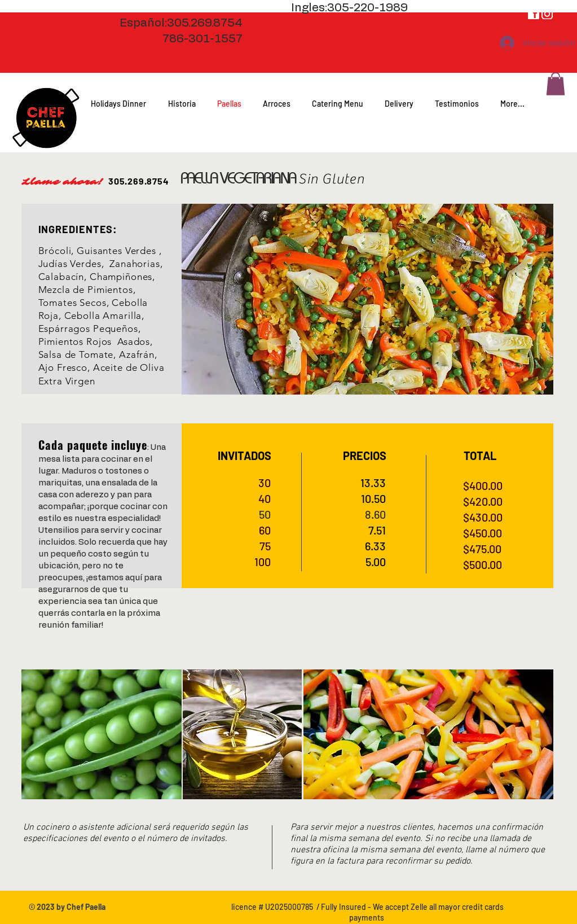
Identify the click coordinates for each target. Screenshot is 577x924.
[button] (556, 84)
